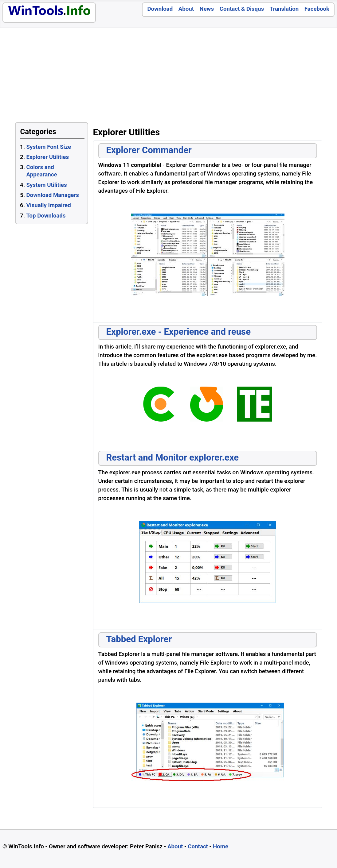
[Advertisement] (247, 77)
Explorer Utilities (48, 157)
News (207, 9)
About (186, 9)
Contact (198, 847)
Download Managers (53, 195)
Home (221, 847)
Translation (284, 9)
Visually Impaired (49, 205)
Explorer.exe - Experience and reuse (179, 332)
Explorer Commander (149, 150)
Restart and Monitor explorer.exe (173, 457)
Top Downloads (46, 216)
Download (160, 9)
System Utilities (47, 185)
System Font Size (49, 147)
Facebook (317, 9)
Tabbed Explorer (139, 639)
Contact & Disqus (242, 9)
